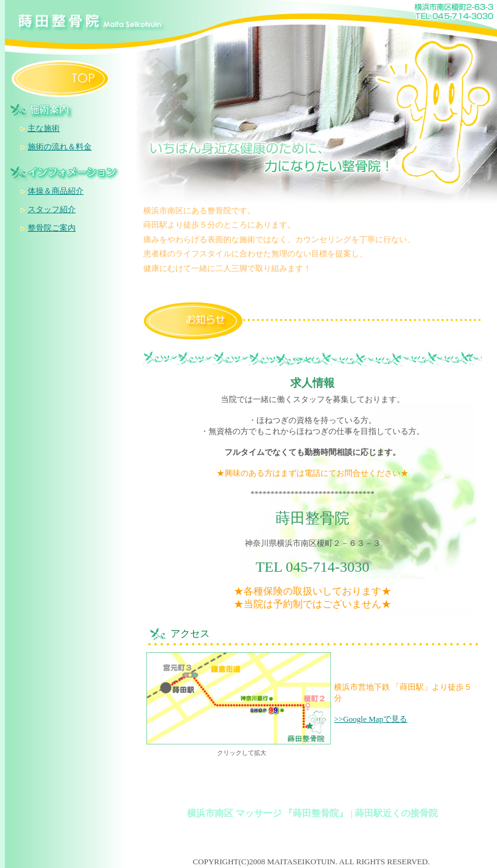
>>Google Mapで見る (371, 719)
